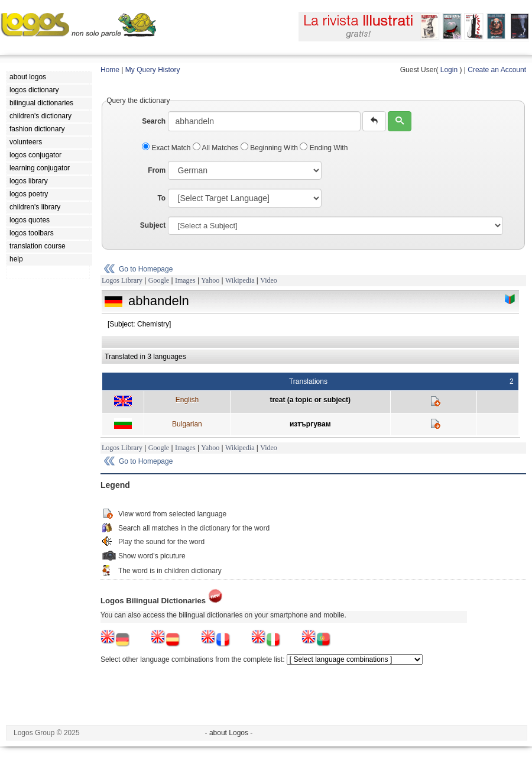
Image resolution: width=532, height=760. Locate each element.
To (161, 198)
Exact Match (167, 148)
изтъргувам (310, 424)
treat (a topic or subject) (310, 400)
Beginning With (270, 148)
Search (154, 121)
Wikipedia (240, 280)
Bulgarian (187, 424)
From (157, 170)
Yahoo (210, 280)
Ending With (324, 148)
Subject (153, 225)
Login (449, 70)
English (187, 400)
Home (110, 70)
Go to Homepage (146, 269)
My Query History (153, 70)
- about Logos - (229, 733)
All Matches (217, 148)
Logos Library (122, 280)
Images (185, 280)
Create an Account (497, 70)
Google (159, 280)
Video (269, 280)
